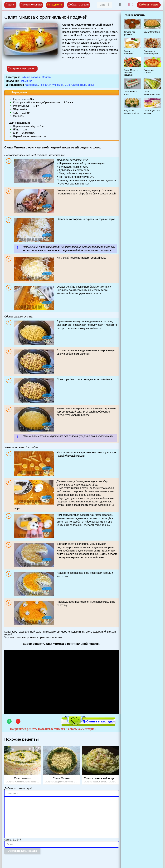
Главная (10, 5)
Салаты (46, 77)
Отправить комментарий (22, 851)
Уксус (91, 85)
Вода (83, 85)
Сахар (75, 85)
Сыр (67, 85)
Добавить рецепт (79, 5)
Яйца (60, 85)
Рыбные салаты (30, 77)
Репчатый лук (48, 85)
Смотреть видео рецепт (22, 68)
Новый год (26, 81)
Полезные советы (31, 5)
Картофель (31, 85)
